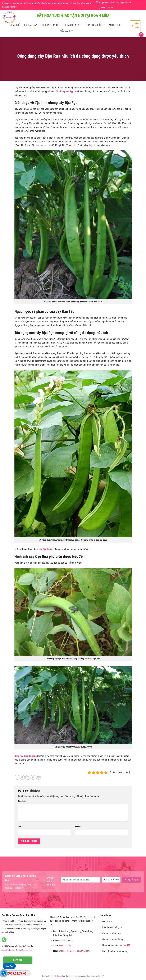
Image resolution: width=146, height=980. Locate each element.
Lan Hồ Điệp (114, 25)
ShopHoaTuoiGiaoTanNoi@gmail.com (17, 950)
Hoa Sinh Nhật (74, 25)
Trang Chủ (14, 25)
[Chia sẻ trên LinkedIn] (38, 777)
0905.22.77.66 (65, 946)
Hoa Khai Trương (51, 25)
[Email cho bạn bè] (28, 777)
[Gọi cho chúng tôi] (4, 940)
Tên (20, 827)
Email (78, 827)
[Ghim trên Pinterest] (33, 777)
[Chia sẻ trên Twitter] (22, 777)
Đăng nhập (135, 26)
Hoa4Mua (61, 976)
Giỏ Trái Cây (30, 25)
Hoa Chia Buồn (95, 25)
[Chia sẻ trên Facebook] (17, 777)
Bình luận (23, 801)
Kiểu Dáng (66, 31)
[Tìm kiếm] (141, 35)
